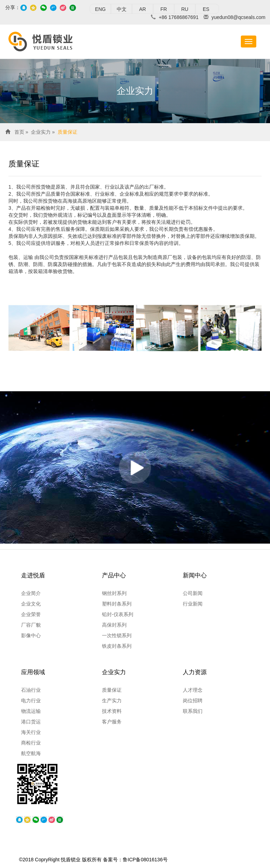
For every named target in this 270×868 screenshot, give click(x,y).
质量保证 (67, 132)
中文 (122, 9)
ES (206, 9)
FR (164, 9)
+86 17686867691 (178, 17)
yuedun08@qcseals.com (238, 17)
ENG (100, 9)
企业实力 (41, 132)
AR (143, 9)
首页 (19, 132)
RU (185, 9)
